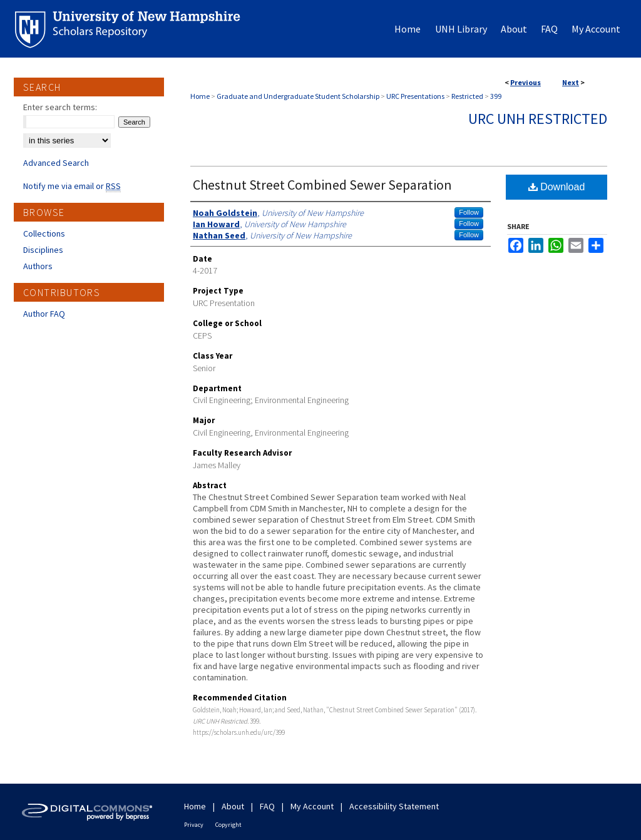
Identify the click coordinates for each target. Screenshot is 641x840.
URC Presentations (415, 96)
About (233, 806)
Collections (44, 233)
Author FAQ (44, 314)
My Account (312, 806)
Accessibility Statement (394, 806)
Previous (526, 82)
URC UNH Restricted (538, 119)
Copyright (228, 825)
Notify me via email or (72, 186)
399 (496, 96)
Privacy (194, 825)
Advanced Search (56, 163)
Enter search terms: (60, 107)
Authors (38, 266)
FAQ (267, 806)
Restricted (467, 96)
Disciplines (43, 250)
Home (200, 96)
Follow (469, 212)
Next (571, 82)
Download (557, 187)
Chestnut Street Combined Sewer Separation (322, 185)
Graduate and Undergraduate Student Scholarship (298, 96)
